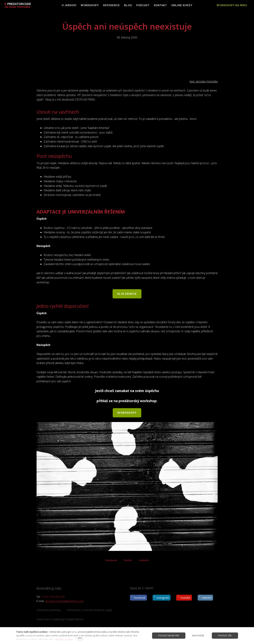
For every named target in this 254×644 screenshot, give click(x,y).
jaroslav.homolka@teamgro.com (64, 601)
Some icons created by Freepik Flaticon (60, 619)
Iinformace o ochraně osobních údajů (90, 610)
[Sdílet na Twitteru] (128, 562)
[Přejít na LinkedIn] (205, 598)
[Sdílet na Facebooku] (111, 562)
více (80, 638)
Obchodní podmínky (49, 610)
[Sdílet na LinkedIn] (144, 562)
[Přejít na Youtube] (184, 598)
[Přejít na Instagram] (162, 598)
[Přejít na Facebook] (138, 598)
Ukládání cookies (64, 639)
